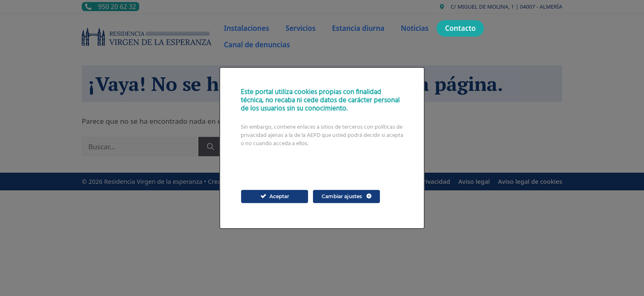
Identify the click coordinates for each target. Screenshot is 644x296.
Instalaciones (246, 28)
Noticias (415, 28)
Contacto (460, 28)
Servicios (300, 28)
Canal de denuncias (257, 45)
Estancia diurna (358, 28)
